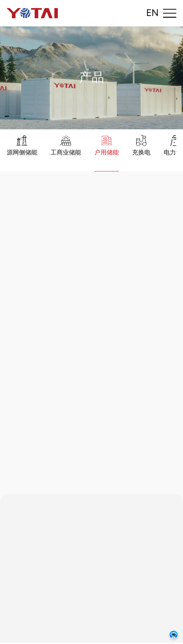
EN (152, 13)
